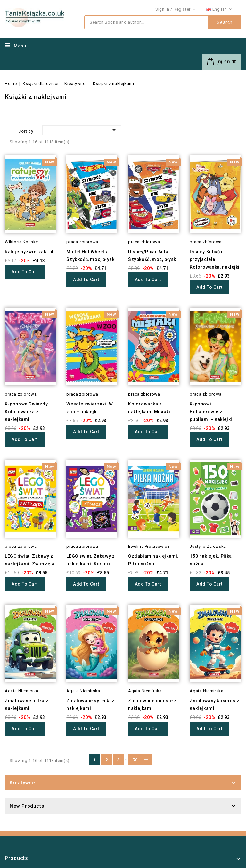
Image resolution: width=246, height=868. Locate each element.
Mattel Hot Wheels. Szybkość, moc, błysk (90, 255)
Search (225, 22)
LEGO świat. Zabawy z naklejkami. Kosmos (90, 560)
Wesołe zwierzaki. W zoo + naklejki (90, 408)
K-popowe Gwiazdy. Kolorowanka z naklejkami (27, 412)
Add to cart (25, 272)
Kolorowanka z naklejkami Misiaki (149, 408)
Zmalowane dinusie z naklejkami (152, 705)
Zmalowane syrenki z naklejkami (90, 705)
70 (135, 760)
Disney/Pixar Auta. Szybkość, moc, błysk (152, 255)
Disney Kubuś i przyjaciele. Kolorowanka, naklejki (215, 259)
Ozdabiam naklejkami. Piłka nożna (153, 560)
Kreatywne (22, 783)
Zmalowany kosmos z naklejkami (214, 705)
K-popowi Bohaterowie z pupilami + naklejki (211, 412)
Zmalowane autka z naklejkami (27, 705)
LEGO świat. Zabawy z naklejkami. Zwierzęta (30, 560)
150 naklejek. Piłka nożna (211, 560)
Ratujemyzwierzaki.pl (29, 252)
